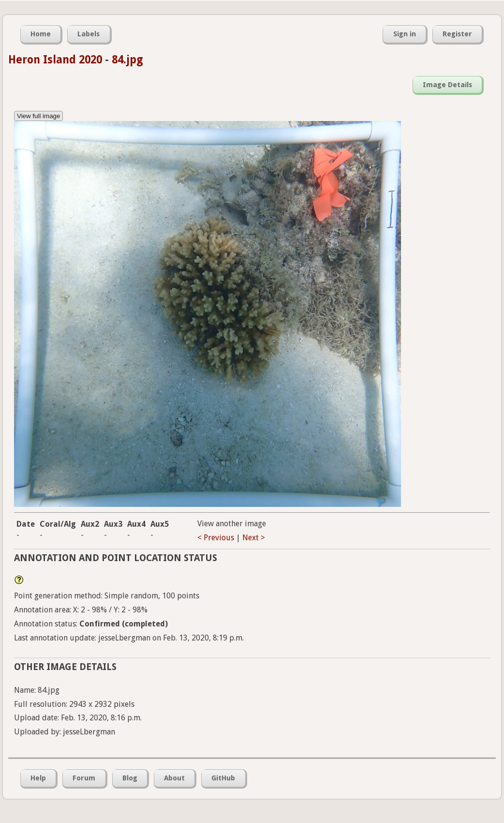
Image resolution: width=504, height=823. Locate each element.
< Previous (216, 538)
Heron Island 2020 (55, 60)
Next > (254, 538)
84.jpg (127, 60)
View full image (38, 116)
